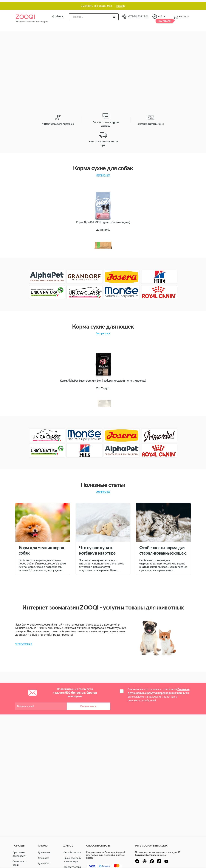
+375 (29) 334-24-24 (138, 14)
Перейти (121, 4)
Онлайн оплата (72, 852)
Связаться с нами (19, 863)
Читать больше (24, 642)
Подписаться (88, 704)
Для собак (44, 863)
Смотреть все (103, 173)
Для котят (44, 858)
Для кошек (44, 852)
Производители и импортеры (72, 860)
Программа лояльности (19, 854)
